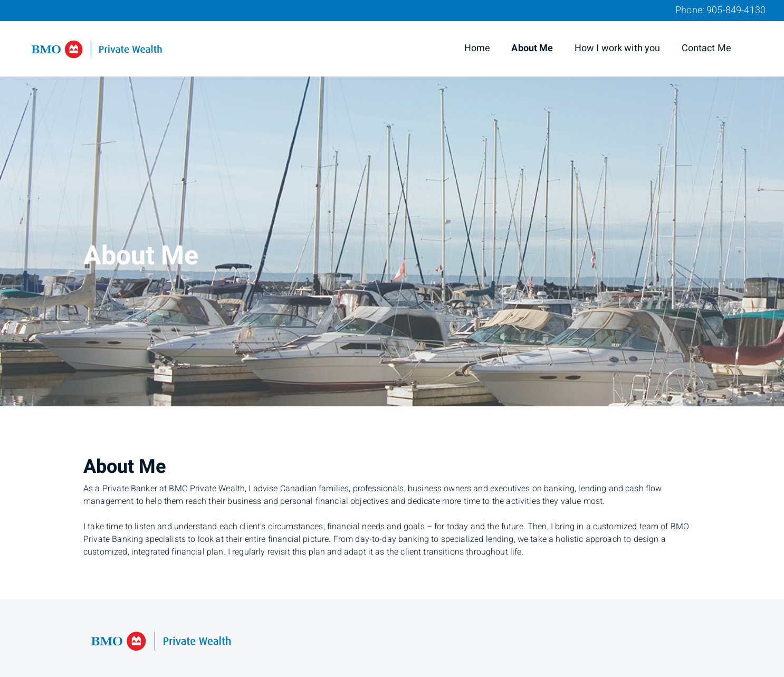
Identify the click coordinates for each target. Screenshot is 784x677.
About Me (532, 48)
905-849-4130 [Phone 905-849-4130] (736, 10)
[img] (392, 203)
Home (477, 48)
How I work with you (618, 48)
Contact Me (707, 48)
